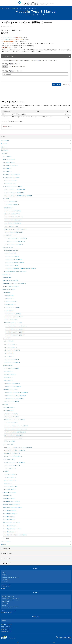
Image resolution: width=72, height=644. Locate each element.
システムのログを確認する (11, 474)
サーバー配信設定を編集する (10, 511)
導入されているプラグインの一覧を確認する (15, 462)
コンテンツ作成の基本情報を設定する (13, 220)
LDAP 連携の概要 (7, 277)
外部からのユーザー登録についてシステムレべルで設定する (18, 447)
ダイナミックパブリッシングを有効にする (14, 193)
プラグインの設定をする (10, 468)
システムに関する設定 (8, 411)
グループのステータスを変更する (12, 350)
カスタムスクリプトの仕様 (12, 265)
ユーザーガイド (5, 538)
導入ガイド (4, 144)
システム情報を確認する (9, 408)
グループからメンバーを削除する (12, 362)
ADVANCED (48, 22)
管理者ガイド (5, 150)
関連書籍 (4, 574)
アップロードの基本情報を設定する (13, 211)
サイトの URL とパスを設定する (12, 205)
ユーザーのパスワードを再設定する (13, 314)
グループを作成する (9, 353)
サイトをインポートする (10, 184)
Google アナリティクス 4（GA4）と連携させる (15, 229)
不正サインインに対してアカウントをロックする (16, 429)
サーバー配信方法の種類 (9, 498)
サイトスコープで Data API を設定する (13, 217)
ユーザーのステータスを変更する (12, 308)
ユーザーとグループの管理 (8, 289)
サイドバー (6, 39)
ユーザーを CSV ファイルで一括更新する (15, 332)
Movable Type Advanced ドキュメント (11, 600)
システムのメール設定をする (11, 414)
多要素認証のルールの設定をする (12, 453)
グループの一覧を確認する (11, 344)
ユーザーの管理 (7, 292)
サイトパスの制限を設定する (11, 423)
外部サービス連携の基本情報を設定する (14, 435)
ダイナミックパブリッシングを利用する (13, 187)
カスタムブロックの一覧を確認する (14, 259)
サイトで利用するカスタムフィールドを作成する (16, 238)
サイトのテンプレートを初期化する (11, 175)
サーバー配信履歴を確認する (10, 526)
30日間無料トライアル (7, 628)
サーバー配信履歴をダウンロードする (12, 529)
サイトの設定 (6, 199)
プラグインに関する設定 (9, 459)
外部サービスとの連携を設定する (12, 214)
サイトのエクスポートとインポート (11, 178)
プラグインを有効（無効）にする (12, 465)
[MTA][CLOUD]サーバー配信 (9, 492)
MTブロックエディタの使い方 (11, 250)
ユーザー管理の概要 (9, 296)
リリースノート (6, 579)
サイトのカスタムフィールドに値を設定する (15, 241)
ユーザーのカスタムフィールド (10, 390)
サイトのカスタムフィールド (10, 235)
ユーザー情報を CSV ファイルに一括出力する (16, 326)
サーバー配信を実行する (9, 517)
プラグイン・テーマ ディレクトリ (9, 611)
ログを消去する (8, 483)
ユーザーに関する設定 (8, 444)
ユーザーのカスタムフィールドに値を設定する (15, 396)
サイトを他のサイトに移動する (10, 165)
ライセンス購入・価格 (6, 626)
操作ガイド (4, 147)
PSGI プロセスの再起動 (10, 441)
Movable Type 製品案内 (7, 624)
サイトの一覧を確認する (9, 162)
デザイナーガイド (6, 541)
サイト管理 (5, 153)
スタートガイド (5, 140)
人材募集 (4, 589)
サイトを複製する (7, 171)
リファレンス (5, 603)
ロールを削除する (8, 380)
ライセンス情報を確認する (9, 489)
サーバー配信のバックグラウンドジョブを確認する (15, 535)
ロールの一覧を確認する (10, 374)
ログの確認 (6, 471)
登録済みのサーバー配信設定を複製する (13, 508)
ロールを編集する (8, 377)
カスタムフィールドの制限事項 (12, 402)
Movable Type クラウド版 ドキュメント (11, 598)
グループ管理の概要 (9, 341)
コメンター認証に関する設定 (11, 226)
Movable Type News (6, 585)
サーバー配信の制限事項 (9, 520)
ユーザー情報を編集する (10, 305)
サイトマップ (5, 581)
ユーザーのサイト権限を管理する (12, 383)
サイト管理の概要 (7, 156)
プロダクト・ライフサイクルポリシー (10, 578)
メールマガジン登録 (6, 587)
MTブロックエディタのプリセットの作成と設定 (15, 271)
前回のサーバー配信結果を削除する (11, 523)
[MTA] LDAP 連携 (6, 274)
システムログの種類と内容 (11, 486)
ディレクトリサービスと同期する (11, 287)
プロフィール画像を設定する (11, 320)
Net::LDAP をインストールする (11, 280)
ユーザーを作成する (9, 299)
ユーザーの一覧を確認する (11, 302)
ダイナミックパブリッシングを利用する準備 (15, 190)
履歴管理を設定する (9, 208)
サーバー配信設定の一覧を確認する (11, 501)
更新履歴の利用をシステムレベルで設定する (15, 420)
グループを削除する (9, 356)
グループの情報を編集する (11, 347)
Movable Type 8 (15, 8)
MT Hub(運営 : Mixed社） (7, 613)
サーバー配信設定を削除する (10, 514)
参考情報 (3, 545)
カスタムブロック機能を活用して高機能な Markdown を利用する (21, 268)
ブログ (4, 572)
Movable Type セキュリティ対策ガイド (11, 607)
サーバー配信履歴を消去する (10, 532)
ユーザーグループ (6, 576)
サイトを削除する (7, 168)
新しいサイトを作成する (9, 159)
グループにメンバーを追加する (12, 359)
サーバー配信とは (7, 495)
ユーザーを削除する (9, 311)
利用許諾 (4, 620)
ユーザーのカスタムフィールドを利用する (14, 399)
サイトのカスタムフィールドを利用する (14, 244)
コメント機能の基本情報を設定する (13, 223)
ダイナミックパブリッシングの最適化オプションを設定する (18, 196)
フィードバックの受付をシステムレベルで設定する (16, 426)
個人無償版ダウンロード (7, 631)
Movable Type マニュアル (8, 596)
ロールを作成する (8, 371)
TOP (2, 8)
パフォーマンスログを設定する (12, 417)
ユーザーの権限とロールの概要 (12, 368)
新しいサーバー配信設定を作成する (11, 505)
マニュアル (7, 8)
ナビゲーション (7, 37)
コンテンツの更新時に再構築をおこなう (14, 232)
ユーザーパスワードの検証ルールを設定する (15, 450)
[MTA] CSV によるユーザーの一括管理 (13, 323)
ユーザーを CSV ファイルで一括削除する (15, 335)
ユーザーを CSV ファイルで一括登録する (15, 329)
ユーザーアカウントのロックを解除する (14, 317)
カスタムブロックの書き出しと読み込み (15, 262)
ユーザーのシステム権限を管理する (13, 387)
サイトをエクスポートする (11, 181)
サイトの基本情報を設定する (11, 202)
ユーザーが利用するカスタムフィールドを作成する (16, 393)
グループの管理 (7, 338)
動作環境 (4, 605)
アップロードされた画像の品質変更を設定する (15, 432)
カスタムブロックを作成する (12, 256)
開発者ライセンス (6, 630)
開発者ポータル (6, 602)
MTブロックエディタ (8, 247)
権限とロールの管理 (8, 365)
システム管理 (5, 405)
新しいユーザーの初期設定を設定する (13, 456)
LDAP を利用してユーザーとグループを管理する (15, 283)
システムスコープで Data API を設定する (14, 438)
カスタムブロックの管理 (10, 253)
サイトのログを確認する (10, 477)
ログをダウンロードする (10, 480)
